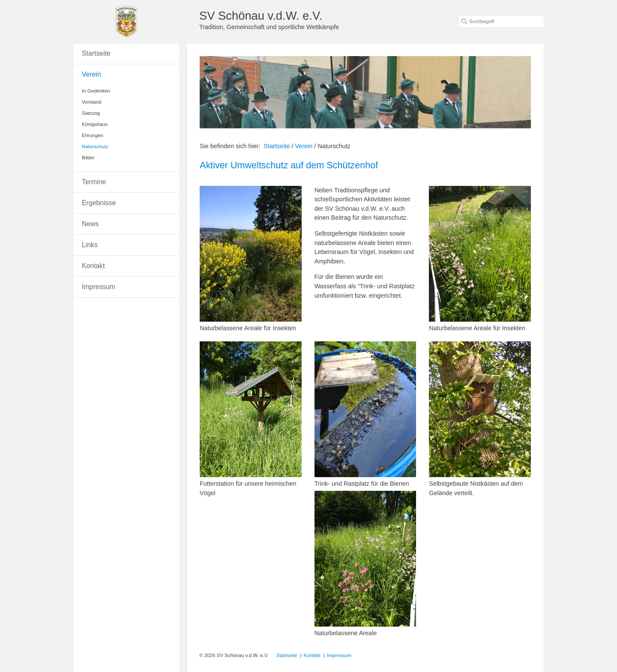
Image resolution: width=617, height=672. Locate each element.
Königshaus (95, 124)
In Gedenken (96, 91)
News (90, 224)
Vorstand (91, 102)
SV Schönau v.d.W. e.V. (261, 16)
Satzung (91, 113)
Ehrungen (93, 135)
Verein (91, 74)
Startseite (277, 146)
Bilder (88, 158)
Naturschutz (95, 146)
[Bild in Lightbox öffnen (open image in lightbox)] (251, 254)
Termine (94, 182)
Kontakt (93, 266)
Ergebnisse (99, 203)
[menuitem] (126, 54)
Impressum (99, 287)
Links (90, 245)
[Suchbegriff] (501, 21)
